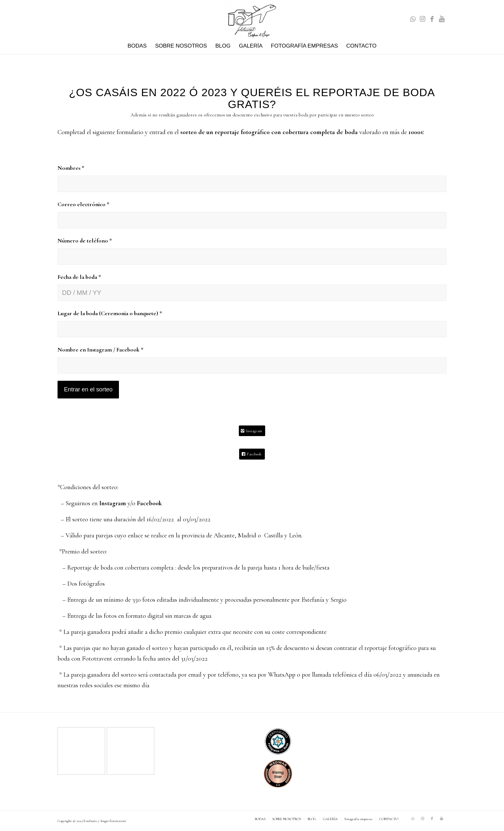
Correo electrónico (83, 204)
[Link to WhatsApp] (413, 19)
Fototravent (118, 821)
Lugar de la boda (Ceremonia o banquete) (110, 313)
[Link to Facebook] (432, 19)
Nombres (71, 168)
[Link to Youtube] (442, 19)
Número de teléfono (85, 241)
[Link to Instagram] (422, 19)
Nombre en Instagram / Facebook (100, 350)
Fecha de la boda (79, 277)
